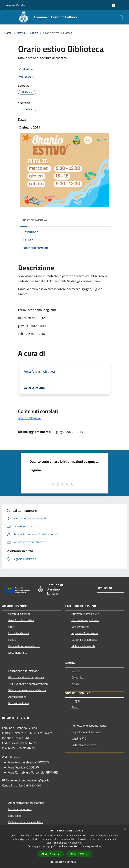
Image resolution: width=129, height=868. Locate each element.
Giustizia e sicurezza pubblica (26, 677)
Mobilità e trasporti (83, 646)
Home (8, 33)
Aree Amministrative (21, 620)
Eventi (75, 707)
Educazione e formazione (24, 671)
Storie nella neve (29, 418)
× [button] (125, 829)
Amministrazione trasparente (26, 803)
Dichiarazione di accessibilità (26, 822)
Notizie (34, 33)
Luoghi (76, 701)
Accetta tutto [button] (51, 854)
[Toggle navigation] (7, 17)
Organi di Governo (19, 614)
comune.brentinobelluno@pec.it (29, 780)
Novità (21, 33)
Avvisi (75, 684)
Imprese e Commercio (85, 633)
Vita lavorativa (80, 627)
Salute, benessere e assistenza (27, 690)
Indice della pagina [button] (35, 220)
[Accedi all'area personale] (114, 5)
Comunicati (78, 677)
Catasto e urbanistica (84, 640)
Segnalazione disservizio (86, 732)
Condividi (27, 69)
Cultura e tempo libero (85, 620)
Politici (12, 640)
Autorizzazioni (17, 697)
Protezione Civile (19, 703)
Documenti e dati (19, 653)
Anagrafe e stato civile (85, 614)
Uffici (11, 627)
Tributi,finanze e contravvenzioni (28, 684)
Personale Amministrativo (24, 646)
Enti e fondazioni (19, 633)
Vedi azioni (27, 77)
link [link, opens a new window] (99, 846)
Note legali (15, 816)
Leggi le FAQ (79, 738)
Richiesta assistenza (84, 745)
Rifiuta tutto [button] (79, 854)
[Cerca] (121, 17)
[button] (65, 862)
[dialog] (64, 846)
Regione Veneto (15, 5)
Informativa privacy (20, 809)
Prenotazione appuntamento (89, 725)
